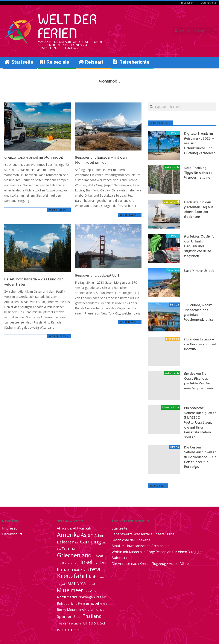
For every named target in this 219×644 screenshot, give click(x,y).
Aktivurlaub (172, 167)
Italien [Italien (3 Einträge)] (100, 562)
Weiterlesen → (59, 210)
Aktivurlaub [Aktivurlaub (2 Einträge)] (82, 528)
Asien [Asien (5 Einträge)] (87, 535)
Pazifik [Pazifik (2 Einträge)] (101, 597)
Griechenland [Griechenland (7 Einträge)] (74, 555)
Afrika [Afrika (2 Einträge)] (62, 528)
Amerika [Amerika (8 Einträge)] (68, 534)
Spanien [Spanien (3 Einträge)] (65, 616)
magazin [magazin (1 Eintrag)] (62, 584)
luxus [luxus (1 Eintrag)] (103, 577)
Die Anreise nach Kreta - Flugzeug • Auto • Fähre (150, 564)
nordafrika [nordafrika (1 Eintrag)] (90, 591)
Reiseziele (173, 133)
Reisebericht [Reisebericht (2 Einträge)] (67, 603)
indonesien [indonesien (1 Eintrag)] (73, 563)
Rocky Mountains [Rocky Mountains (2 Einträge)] (70, 610)
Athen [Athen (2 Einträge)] (99, 536)
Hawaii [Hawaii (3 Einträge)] (99, 556)
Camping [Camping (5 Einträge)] (90, 542)
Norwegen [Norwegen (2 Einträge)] (87, 597)
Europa (174, 305)
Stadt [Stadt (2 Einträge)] (78, 617)
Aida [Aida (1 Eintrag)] (70, 529)
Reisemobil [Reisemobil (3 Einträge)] (88, 603)
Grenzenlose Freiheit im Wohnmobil (34, 157)
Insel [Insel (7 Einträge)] (86, 562)
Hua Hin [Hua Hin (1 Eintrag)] (61, 563)
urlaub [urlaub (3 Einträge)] (90, 623)
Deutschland (171, 202)
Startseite (119, 528)
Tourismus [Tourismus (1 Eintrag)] (77, 624)
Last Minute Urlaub (199, 271)
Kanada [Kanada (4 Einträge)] (65, 570)
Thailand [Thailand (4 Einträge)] (92, 616)
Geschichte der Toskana (131, 540)
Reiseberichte (171, 407)
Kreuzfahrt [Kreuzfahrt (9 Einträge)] (72, 576)
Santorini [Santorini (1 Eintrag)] (90, 610)
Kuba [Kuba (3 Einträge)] (94, 577)
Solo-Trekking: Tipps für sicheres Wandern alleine (198, 172)
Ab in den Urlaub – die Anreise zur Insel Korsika (200, 344)
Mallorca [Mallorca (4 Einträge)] (77, 583)
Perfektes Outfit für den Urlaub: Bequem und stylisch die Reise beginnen (200, 246)
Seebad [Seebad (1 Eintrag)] (100, 610)
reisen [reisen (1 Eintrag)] (103, 604)
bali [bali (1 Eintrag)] (77, 543)
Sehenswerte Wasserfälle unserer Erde (143, 534)
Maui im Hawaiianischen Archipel (138, 546)
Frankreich (173, 339)
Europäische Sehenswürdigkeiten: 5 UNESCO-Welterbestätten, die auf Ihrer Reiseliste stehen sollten (201, 422)
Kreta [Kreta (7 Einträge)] (93, 569)
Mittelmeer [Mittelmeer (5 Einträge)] (70, 590)
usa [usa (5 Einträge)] (101, 623)
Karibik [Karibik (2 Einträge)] (80, 570)
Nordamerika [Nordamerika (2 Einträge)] (67, 597)
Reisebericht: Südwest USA (97, 275)
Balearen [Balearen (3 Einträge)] (66, 542)
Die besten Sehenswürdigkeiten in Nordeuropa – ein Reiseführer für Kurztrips (200, 457)
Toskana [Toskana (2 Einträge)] (64, 623)
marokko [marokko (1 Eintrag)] (92, 584)
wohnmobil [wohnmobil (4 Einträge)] (69, 630)
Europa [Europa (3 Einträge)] (68, 548)
